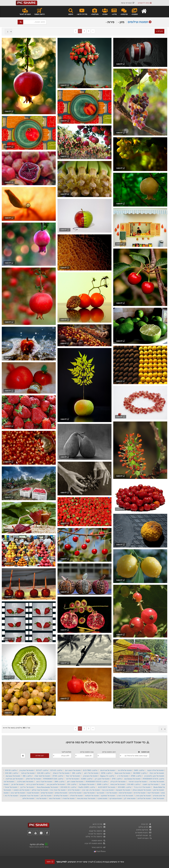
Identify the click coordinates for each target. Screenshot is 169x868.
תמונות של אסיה (158, 798)
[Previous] (76, 31)
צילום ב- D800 (59, 782)
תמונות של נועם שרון (90, 776)
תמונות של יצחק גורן (27, 770)
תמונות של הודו (112, 793)
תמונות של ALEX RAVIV (107, 787)
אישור (50, 862)
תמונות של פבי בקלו (157, 773)
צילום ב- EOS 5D (11, 770)
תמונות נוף (100, 793)
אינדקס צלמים (144, 830)
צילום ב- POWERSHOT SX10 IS (97, 782)
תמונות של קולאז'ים (61, 796)
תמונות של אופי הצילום (40, 790)
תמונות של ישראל (11, 787)
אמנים (105, 11)
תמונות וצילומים (138, 22)
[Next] (93, 31)
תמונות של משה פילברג (25, 782)
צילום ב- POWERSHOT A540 (53, 779)
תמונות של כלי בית (11, 796)
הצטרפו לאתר (25, 11)
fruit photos (100, 851)
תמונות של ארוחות (125, 793)
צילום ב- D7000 (136, 776)
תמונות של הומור (55, 798)
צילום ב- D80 (27, 776)
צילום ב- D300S (102, 784)
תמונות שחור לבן (130, 798)
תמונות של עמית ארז (157, 782)
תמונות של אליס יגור (125, 770)
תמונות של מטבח (33, 793)
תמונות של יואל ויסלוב (33, 779)
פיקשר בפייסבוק (97, 827)
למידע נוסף (62, 862)
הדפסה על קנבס (97, 831)
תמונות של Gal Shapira (87, 784)
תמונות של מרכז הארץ (125, 796)
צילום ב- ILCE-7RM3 (90, 770)
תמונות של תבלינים (144, 798)
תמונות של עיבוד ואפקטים (29, 796)
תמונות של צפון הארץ (143, 796)
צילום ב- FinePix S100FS (87, 787)
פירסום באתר (99, 847)
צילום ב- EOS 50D (12, 773)
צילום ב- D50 (72, 784)
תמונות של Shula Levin (122, 773)
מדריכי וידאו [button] (82, 11)
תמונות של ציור (41, 798)
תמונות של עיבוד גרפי (58, 790)
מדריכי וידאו (99, 824)
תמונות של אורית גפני (107, 770)
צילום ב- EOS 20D (44, 773)
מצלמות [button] (95, 11)
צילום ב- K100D (87, 779)
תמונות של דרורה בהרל (142, 787)
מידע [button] (114, 11)
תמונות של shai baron (13, 776)
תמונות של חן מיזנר (28, 773)
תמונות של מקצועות (123, 790)
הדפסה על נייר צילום (96, 837)
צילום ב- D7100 (58, 776)
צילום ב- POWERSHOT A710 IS (153, 779)
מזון (121, 22)
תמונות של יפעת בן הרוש (35, 784)
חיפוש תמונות (99, 841)
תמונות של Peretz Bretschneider (47, 787)
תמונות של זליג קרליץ (118, 782)
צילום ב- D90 (77, 773)
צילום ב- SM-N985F (140, 773)
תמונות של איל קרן (27, 787)
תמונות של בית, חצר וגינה (91, 790)
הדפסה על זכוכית (97, 834)
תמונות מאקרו (102, 798)
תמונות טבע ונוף (108, 790)
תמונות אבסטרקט (116, 798)
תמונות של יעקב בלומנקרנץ (154, 776)
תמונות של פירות (140, 793)
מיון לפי (159, 31)
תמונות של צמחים (61, 793)
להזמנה (121, 64)
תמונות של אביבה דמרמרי (138, 782)
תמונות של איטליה (76, 796)
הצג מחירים (40, 756)
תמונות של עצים (89, 793)
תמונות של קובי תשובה (150, 784)
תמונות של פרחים (75, 793)
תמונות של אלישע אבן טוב (56, 784)
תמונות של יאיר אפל (73, 776)
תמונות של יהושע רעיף (73, 770)
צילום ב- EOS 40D (133, 784)
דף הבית (146, 824)
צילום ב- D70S (117, 779)
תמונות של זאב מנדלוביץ (14, 779)
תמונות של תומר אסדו (42, 776)
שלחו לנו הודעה (37, 844)
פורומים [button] (124, 11)
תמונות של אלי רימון (91, 773)
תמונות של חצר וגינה (18, 793)
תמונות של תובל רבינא (44, 782)
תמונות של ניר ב (123, 776)
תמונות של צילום (28, 798)
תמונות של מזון (159, 790)
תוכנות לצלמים (144, 835)
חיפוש (71, 11)
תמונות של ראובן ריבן (102, 779)
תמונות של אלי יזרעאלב (61, 773)
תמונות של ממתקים (108, 796)
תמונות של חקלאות (92, 796)
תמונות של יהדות (74, 790)
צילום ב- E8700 (106, 773)
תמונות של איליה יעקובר (155, 770)
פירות (110, 22)
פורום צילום (145, 827)
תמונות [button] (134, 11)
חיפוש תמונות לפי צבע (95, 843)
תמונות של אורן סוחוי (118, 784)
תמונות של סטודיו (69, 798)
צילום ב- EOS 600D (124, 787)
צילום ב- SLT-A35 (56, 770)
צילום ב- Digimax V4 (107, 776)
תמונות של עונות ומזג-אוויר (86, 798)
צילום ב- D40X (139, 770)
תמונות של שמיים (47, 793)
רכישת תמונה (39, 11)
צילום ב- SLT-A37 (42, 770)
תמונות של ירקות (153, 793)
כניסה (145, 3)
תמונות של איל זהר (72, 779)
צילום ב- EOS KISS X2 (68, 787)
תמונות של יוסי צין (18, 784)
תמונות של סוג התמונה (21, 790)
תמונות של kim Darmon (132, 779)
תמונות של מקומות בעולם (142, 790)
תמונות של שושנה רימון (75, 782)
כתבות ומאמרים (143, 833)
